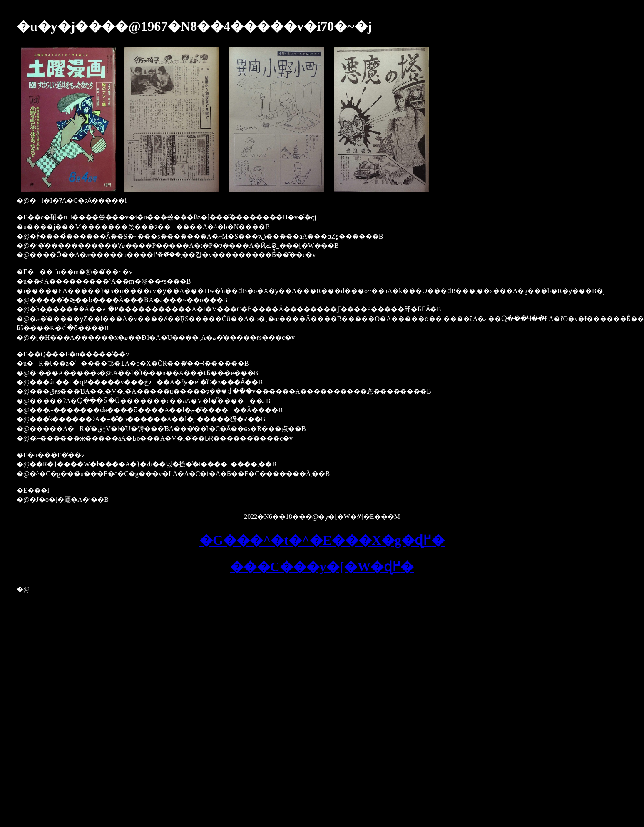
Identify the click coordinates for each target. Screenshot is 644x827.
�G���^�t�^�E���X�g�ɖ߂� (322, 540)
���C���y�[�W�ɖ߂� (322, 567)
